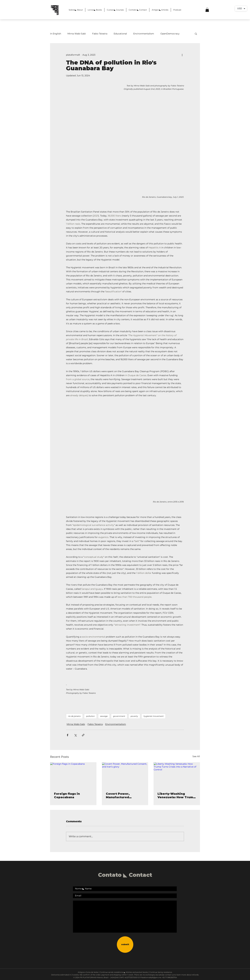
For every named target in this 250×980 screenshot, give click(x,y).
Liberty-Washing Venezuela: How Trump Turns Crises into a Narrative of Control (176, 796)
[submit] (125, 945)
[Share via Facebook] (68, 735)
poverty (134, 716)
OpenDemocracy (170, 34)
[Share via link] (83, 735)
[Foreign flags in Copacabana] (73, 775)
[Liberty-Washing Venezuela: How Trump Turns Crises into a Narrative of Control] (177, 775)
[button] (207, 10)
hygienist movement (154, 716)
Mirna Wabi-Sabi (77, 34)
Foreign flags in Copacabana (67, 796)
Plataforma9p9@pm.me (151, 977)
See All (196, 756)
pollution (90, 716)
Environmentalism (144, 34)
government (119, 716)
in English (56, 34)
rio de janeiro (74, 716)
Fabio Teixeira (100, 34)
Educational (120, 34)
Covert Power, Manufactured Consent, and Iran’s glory (122, 796)
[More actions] (182, 55)
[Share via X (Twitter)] (75, 735)
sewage (104, 716)
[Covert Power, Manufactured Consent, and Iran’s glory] (125, 775)
